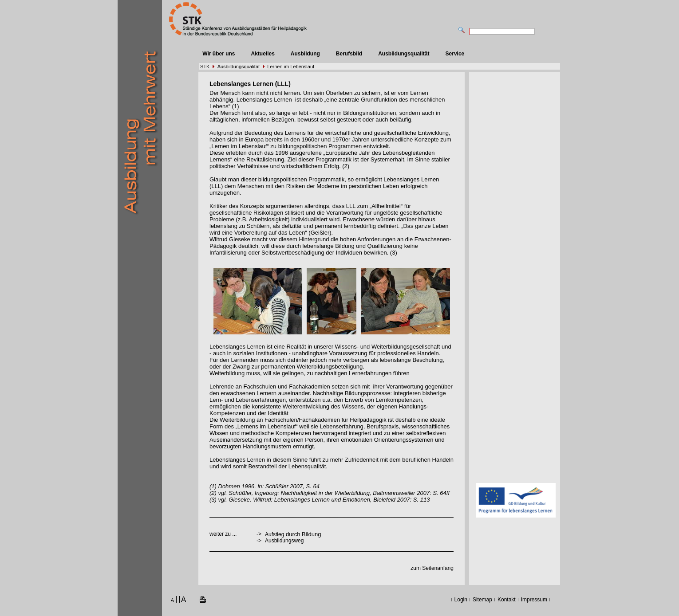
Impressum (534, 600)
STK (205, 67)
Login (461, 600)
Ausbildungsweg (284, 541)
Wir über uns (219, 54)
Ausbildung (305, 54)
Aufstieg (274, 534)
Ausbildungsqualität (404, 54)
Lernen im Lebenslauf (291, 67)
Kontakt (507, 600)
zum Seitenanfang (432, 568)
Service (455, 54)
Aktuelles (263, 54)
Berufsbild (349, 54)
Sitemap (482, 600)
